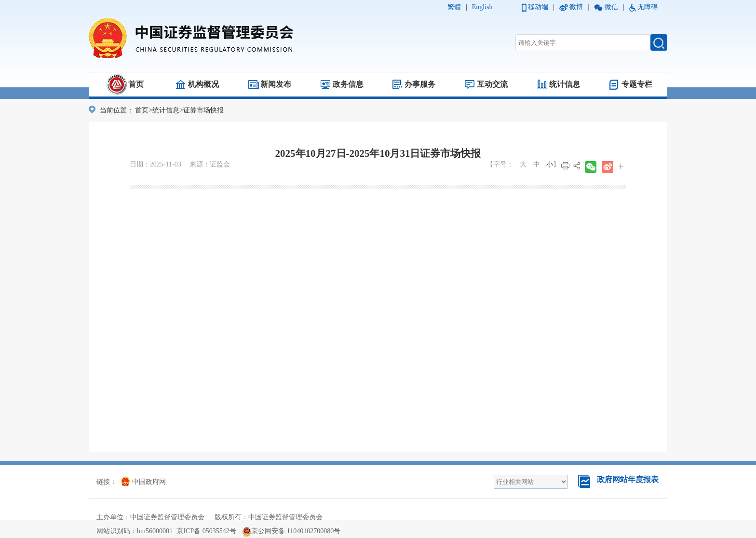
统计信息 (565, 84)
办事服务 (420, 84)
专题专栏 (637, 84)
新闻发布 (276, 84)
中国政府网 (143, 482)
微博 (576, 7)
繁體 (454, 7)
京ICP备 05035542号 (206, 531)
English (482, 7)
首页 (136, 84)
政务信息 (348, 84)
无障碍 (648, 7)
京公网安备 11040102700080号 (291, 531)
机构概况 (203, 84)
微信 (611, 7)
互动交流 (492, 84)
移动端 (538, 7)
